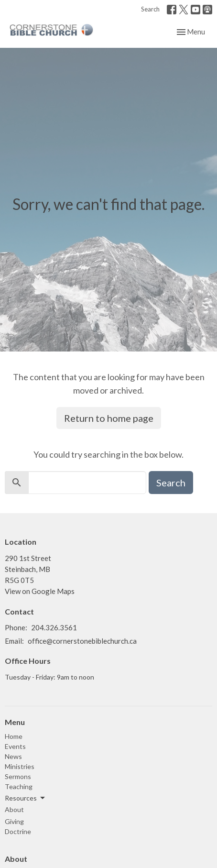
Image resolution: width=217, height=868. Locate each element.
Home (14, 736)
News (13, 756)
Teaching (19, 786)
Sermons (18, 776)
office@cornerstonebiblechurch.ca (82, 641)
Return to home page (109, 418)
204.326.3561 (54, 627)
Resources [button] (26, 798)
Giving (14, 821)
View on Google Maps (40, 591)
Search (150, 9)
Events (15, 746)
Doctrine (18, 831)
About (14, 809)
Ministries (20, 766)
